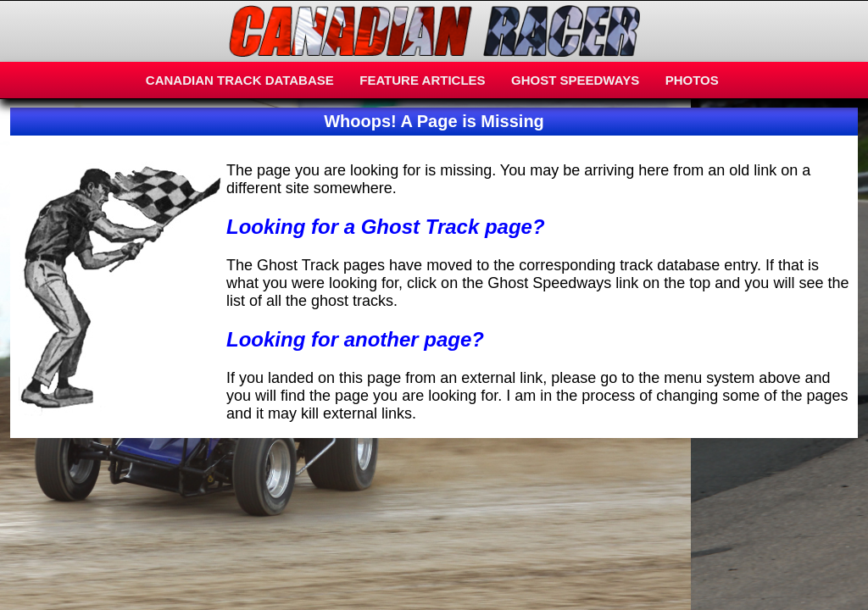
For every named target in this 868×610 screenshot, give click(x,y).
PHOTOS (692, 80)
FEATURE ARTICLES (422, 80)
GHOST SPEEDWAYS (575, 80)
